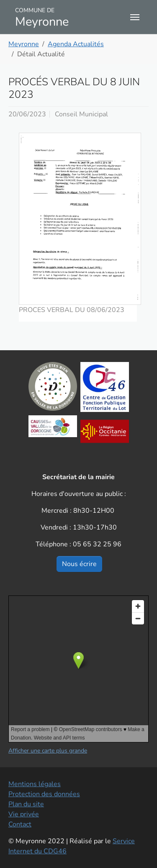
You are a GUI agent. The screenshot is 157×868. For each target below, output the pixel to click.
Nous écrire (79, 564)
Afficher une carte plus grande (48, 751)
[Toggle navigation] (135, 17)
